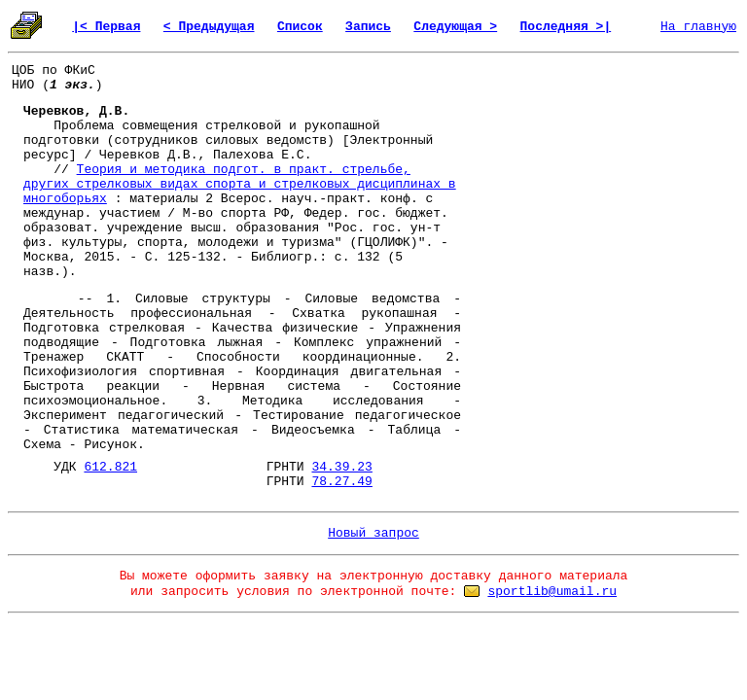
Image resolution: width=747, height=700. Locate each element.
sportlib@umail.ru (552, 592)
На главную (698, 27)
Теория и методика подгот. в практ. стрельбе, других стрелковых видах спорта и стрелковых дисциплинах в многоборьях (240, 184)
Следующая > (455, 27)
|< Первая (106, 27)
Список (300, 27)
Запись (368, 27)
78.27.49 (341, 482)
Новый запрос (373, 533)
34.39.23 (341, 467)
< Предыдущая (209, 27)
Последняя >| (566, 27)
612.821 (110, 467)
